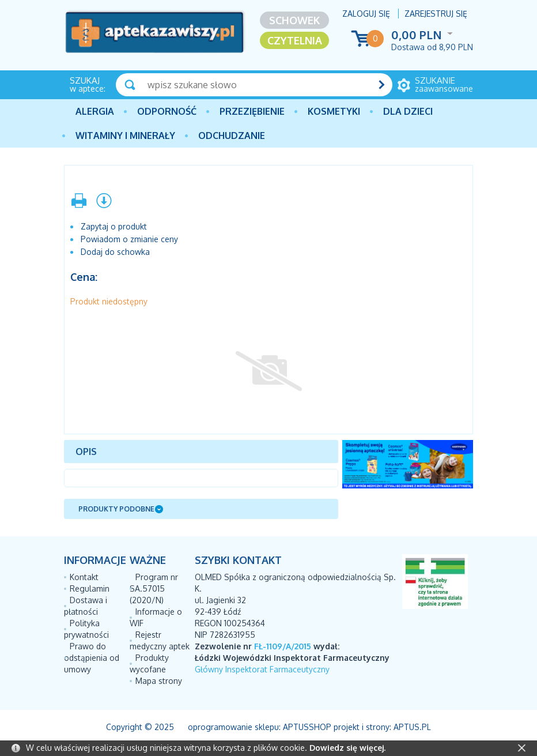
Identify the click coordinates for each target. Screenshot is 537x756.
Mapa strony (159, 681)
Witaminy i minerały (125, 136)
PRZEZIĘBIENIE (252, 111)
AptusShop (307, 727)
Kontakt (84, 577)
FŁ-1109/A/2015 (283, 646)
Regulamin (90, 588)
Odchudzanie (232, 136)
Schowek (294, 20)
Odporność (167, 111)
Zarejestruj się (436, 14)
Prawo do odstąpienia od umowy (92, 658)
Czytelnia (295, 40)
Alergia (95, 111)
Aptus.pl (412, 727)
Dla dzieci (408, 111)
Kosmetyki (334, 111)
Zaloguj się (366, 14)
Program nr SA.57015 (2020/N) (154, 588)
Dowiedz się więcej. (347, 748)
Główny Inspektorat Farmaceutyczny (262, 669)
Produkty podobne (116, 509)
